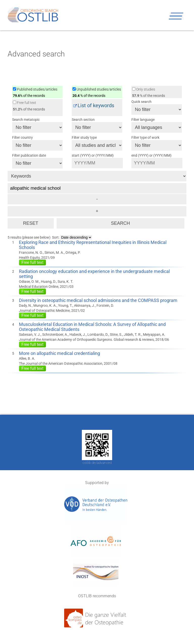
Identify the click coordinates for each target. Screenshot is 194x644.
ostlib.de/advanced (97, 463)
